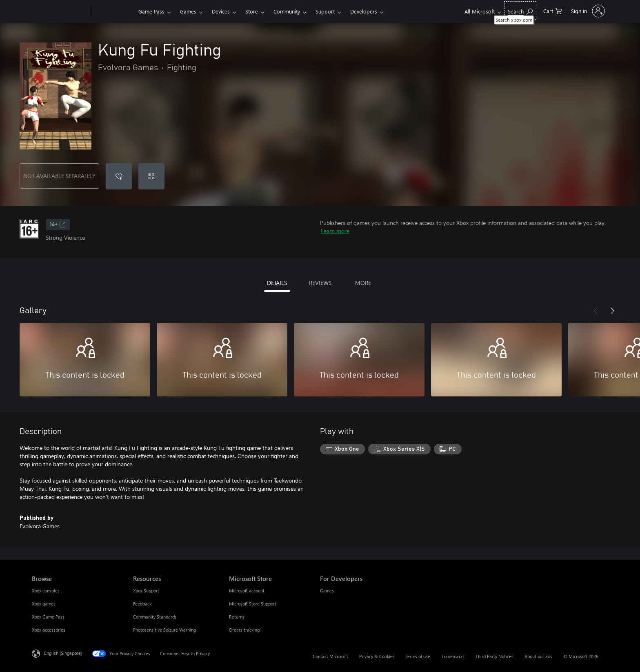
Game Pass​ (151, 11)
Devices (221, 11)
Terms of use (418, 656)
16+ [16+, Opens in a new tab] (58, 225)
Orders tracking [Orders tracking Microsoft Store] (244, 630)
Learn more (335, 231)
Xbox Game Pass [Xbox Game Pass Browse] (48, 617)
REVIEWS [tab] (320, 283)
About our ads (538, 656)
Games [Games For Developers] (327, 591)
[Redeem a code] (151, 176)
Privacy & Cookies (377, 656)
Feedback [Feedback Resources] (142, 604)
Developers (364, 11)
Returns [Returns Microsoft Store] (237, 617)
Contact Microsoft (330, 656)
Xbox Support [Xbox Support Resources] (146, 591)
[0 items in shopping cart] (553, 10)
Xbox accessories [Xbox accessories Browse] (49, 630)
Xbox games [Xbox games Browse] (44, 604)
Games (188, 11)
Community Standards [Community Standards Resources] (155, 617)
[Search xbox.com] (520, 10)
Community (287, 11)
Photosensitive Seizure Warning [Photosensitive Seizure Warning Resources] (164, 630)
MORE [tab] (363, 283)
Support (325, 11)
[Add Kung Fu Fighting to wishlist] (119, 176)
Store (252, 11)
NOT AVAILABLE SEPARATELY (59, 176)
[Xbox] (114, 11)
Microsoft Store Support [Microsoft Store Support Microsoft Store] (253, 604)
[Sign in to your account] (587, 11)
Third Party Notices (494, 656)
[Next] (612, 311)
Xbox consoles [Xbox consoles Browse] (46, 591)
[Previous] (596, 311)
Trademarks (453, 656)
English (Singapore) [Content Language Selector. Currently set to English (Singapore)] (63, 653)
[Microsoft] (60, 11)
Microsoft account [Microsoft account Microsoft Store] (247, 591)
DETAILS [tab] (277, 283)
